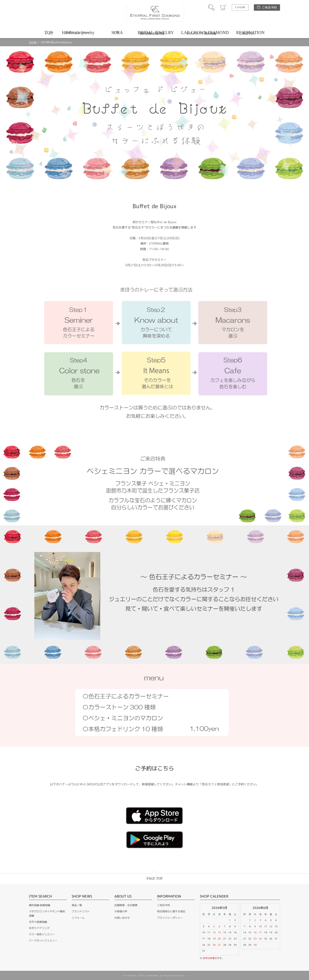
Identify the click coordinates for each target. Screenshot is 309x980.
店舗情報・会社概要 (126, 905)
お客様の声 (121, 911)
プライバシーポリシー (170, 918)
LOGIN (240, 7)
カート (223, 7)
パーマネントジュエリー (43, 940)
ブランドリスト (81, 911)
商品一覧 (77, 905)
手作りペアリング (39, 928)
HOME (33, 42)
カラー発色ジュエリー (42, 934)
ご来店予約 (269, 7)
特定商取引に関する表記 (171, 911)
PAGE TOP (155, 879)
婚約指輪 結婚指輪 (40, 905)
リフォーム (78, 918)
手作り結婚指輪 (38, 922)
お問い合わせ (122, 918)
